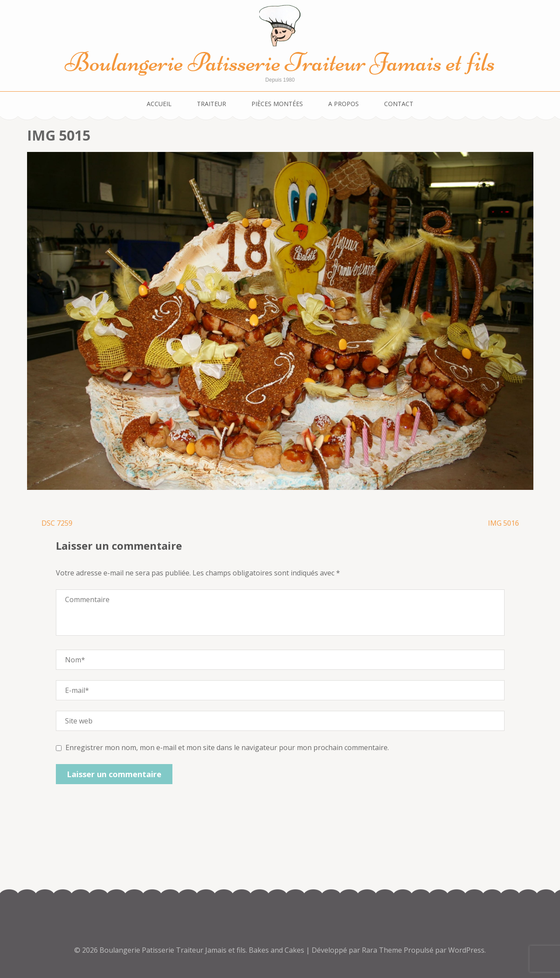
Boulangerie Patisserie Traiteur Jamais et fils (280, 62)
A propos (344, 104)
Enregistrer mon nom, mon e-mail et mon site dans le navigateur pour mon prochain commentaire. (227, 747)
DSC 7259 (57, 523)
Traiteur (211, 104)
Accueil (159, 104)
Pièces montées (277, 104)
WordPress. (467, 950)
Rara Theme (383, 950)
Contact (399, 104)
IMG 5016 (503, 523)
